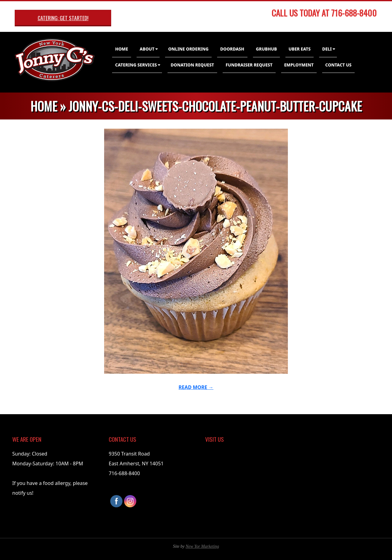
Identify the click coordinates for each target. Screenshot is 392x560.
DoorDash (232, 49)
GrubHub (267, 49)
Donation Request (192, 65)
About (147, 49)
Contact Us (338, 65)
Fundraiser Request (249, 65)
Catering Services (136, 65)
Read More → (196, 387)
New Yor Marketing (202, 546)
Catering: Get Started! (63, 18)
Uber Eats (300, 49)
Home (122, 49)
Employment (299, 65)
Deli (327, 49)
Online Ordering (188, 49)
